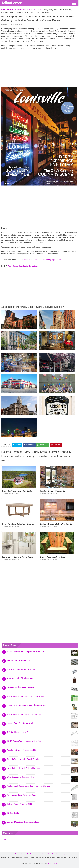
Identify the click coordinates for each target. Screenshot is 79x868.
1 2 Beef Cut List (14, 813)
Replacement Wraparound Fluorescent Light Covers (28, 786)
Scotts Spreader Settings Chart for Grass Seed (26, 696)
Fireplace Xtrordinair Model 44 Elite (22, 750)
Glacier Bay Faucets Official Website (22, 669)
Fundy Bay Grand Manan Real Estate (17, 491)
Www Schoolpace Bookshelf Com (21, 777)
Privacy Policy (60, 854)
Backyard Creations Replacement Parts (23, 822)
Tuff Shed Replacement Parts (19, 732)
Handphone (25, 260)
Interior (4, 24)
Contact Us (25, 854)
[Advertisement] (39, 69)
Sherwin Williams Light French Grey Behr (24, 759)
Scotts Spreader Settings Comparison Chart (25, 714)
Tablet (36, 260)
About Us (51, 854)
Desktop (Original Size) (52, 260)
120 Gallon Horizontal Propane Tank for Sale (25, 651)
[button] (74, 3)
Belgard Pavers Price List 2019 (19, 804)
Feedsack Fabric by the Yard (19, 660)
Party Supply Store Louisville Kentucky (23, 266)
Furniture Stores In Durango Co (53, 491)
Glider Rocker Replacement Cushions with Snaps (27, 705)
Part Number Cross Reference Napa (22, 795)
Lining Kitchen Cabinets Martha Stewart (18, 557)
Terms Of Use (42, 854)
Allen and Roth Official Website (20, 678)
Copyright (33, 854)
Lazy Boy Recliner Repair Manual (21, 687)
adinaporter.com (53, 864)
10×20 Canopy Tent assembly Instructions (24, 741)
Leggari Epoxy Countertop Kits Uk (21, 723)
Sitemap (17, 854)
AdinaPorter (11, 3)
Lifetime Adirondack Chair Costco (53, 557)
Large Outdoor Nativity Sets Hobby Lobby (24, 768)
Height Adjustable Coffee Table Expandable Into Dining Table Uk (28, 524)
